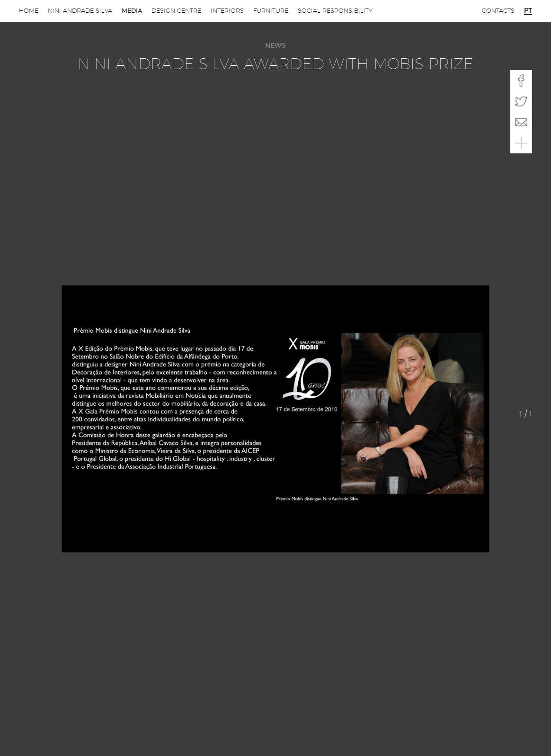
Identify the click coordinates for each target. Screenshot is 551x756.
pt (528, 11)
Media (132, 11)
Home (29, 11)
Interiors (227, 11)
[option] (275, 419)
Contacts (498, 11)
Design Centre (176, 11)
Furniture (271, 11)
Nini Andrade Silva (80, 11)
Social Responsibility (335, 11)
